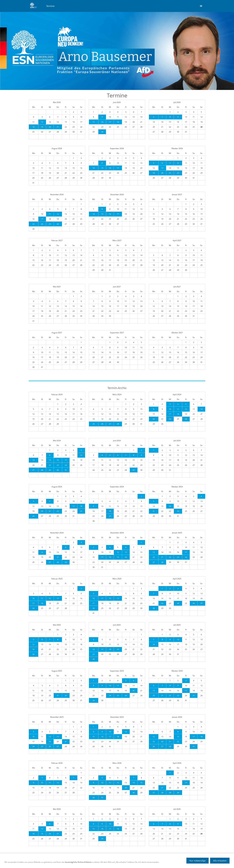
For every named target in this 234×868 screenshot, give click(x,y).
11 (50, 214)
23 (33, 224)
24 (42, 224)
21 (58, 127)
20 (50, 127)
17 (110, 122)
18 (33, 127)
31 (66, 470)
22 (178, 173)
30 (102, 132)
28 (118, 424)
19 (42, 127)
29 (50, 470)
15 (94, 122)
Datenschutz (110, 863)
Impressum (125, 863)
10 (170, 409)
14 (94, 168)
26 (58, 224)
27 (110, 424)
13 (162, 168)
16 (102, 122)
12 (42, 122)
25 (50, 224)
